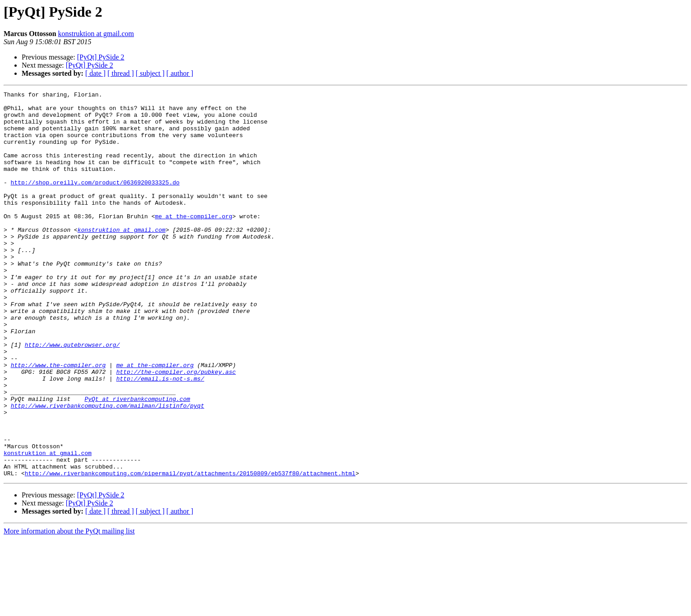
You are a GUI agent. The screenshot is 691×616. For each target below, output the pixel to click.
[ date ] (95, 73)
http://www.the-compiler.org (58, 420)
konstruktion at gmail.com (96, 34)
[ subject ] (150, 73)
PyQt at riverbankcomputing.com (137, 461)
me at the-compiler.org (193, 242)
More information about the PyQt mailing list (69, 608)
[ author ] (180, 73)
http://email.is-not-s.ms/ (160, 437)
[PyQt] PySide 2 (101, 57)
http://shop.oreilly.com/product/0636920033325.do (95, 201)
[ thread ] (121, 73)
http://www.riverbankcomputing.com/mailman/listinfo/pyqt (108, 469)
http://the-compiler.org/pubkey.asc (176, 428)
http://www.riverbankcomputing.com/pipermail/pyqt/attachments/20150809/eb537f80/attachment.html (190, 550)
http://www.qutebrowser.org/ (72, 396)
